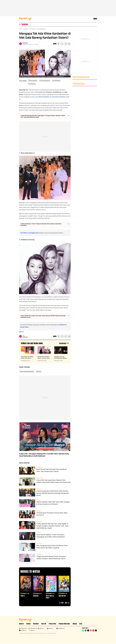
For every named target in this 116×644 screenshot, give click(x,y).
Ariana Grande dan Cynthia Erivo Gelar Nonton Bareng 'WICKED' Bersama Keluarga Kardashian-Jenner (43, 316)
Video (38, 500)
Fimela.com (23, 630)
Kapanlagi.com (33, 628)
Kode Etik (44, 624)
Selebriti (39, 511)
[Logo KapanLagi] (25, 19)
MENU (95, 19)
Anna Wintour (32, 84)
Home (20, 29)
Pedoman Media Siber (64, 624)
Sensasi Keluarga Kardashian (27, 371)
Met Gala (39, 371)
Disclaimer (36, 624)
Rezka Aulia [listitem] (25, 43)
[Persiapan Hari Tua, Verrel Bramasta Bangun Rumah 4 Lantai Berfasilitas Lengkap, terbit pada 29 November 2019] (61, 354)
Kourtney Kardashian (45, 81)
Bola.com (50, 628)
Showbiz (26, 29)
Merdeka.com (60, 628)
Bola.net (41, 628)
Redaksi (28, 624)
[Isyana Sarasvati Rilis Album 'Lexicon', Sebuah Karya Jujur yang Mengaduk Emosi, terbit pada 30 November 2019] (44, 354)
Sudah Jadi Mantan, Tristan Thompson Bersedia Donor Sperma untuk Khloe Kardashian (41, 225)
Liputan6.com (23, 628)
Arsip (81, 624)
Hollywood (32, 29)
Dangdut (39, 467)
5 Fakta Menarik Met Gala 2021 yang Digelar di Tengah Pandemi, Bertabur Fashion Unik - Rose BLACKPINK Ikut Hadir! (43, 116)
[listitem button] (66, 44)
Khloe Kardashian (41, 29)
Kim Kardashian (56, 81)
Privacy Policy (52, 624)
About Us (21, 624)
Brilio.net (31, 630)
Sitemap (75, 624)
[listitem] (31, 24)
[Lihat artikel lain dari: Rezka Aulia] (64, 343)
